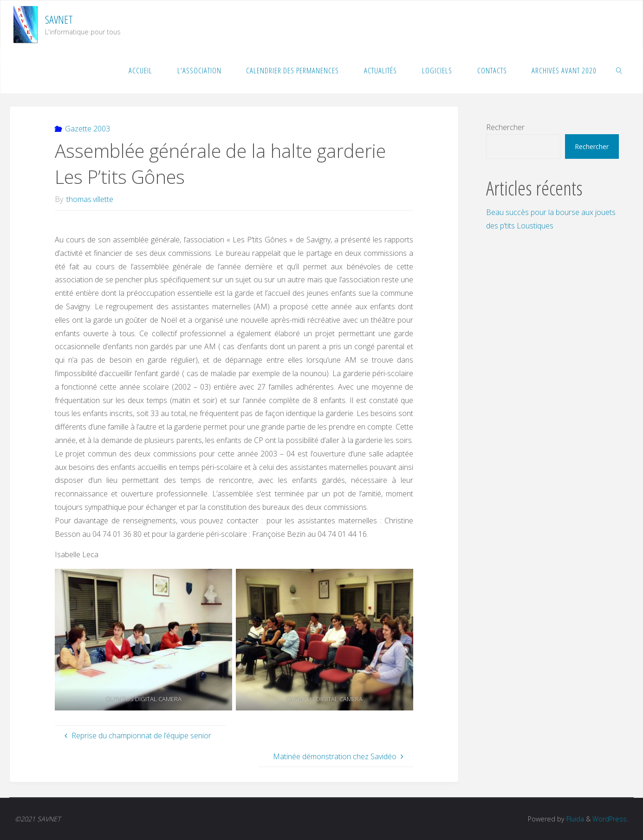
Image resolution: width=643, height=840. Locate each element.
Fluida (574, 819)
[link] (619, 70)
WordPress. (610, 819)
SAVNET (59, 19)
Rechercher (505, 127)
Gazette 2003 (88, 129)
